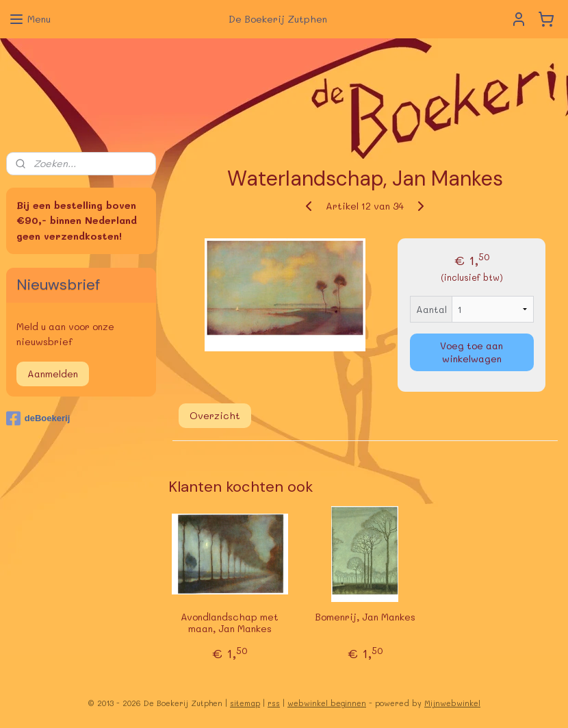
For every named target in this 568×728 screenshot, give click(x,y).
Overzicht (215, 415)
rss (274, 703)
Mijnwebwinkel (452, 703)
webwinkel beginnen (327, 703)
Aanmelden (53, 374)
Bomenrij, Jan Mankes (365, 617)
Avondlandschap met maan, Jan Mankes (230, 623)
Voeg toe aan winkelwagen (472, 352)
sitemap (245, 703)
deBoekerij (38, 418)
